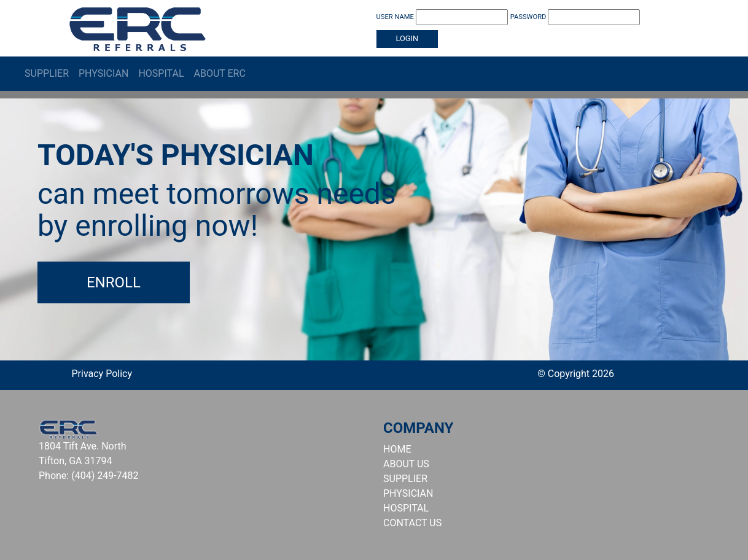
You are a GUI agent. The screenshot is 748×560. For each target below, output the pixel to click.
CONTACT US (412, 523)
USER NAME (442, 17)
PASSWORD (575, 17)
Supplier (47, 73)
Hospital (161, 73)
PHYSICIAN (408, 493)
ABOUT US (406, 464)
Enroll (114, 282)
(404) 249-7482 (105, 476)
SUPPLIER (405, 479)
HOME (397, 449)
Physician (103, 73)
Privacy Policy (102, 374)
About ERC (220, 73)
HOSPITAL (406, 508)
